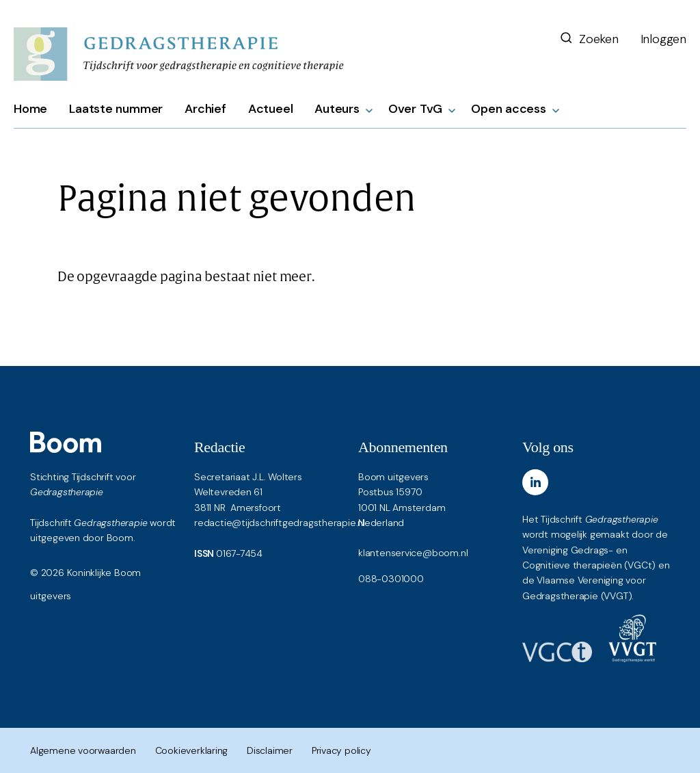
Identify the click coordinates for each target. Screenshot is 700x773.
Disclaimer (270, 750)
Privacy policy (341, 750)
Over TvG (415, 109)
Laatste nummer (116, 109)
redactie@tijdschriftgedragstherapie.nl (280, 523)
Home (30, 109)
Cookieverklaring (192, 750)
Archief (205, 109)
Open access (509, 109)
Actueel (271, 109)
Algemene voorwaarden (83, 750)
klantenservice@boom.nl (413, 553)
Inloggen (663, 39)
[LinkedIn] (535, 482)
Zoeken (589, 39)
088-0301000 (391, 579)
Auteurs (337, 109)
